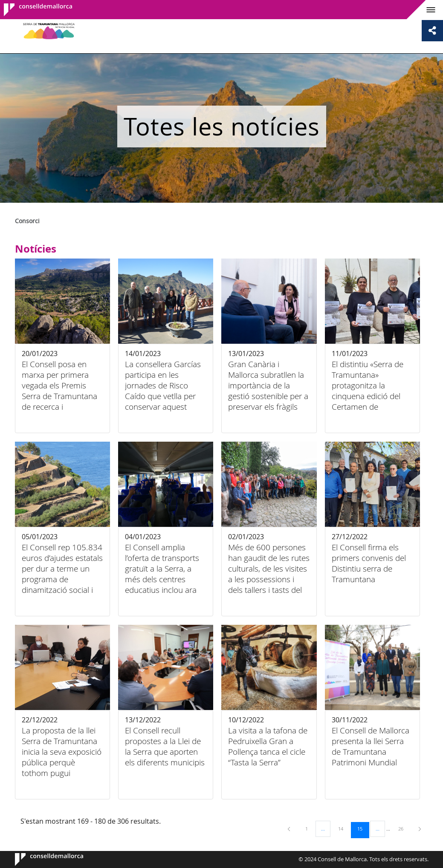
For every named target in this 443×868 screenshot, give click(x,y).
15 (363, 828)
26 (404, 828)
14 (344, 828)
